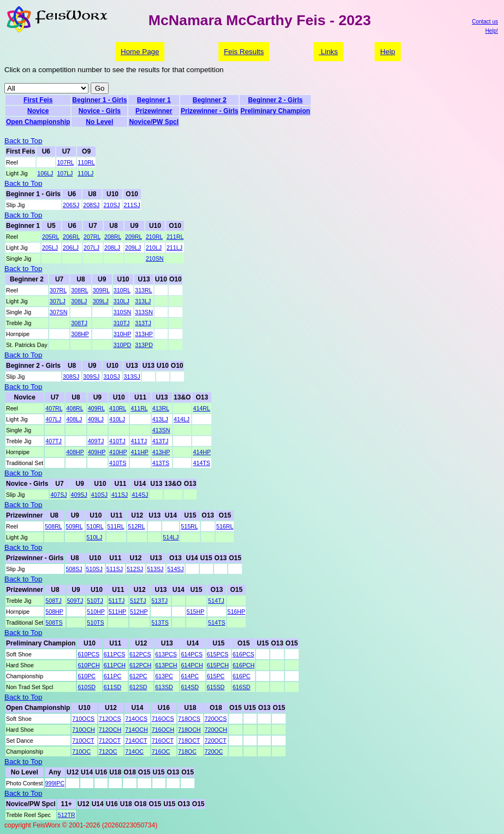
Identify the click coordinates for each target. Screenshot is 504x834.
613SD (164, 687)
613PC (164, 676)
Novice (38, 111)
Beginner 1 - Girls (99, 100)
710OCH (83, 730)
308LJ (79, 301)
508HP (54, 612)
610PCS (88, 654)
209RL (134, 237)
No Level (99, 122)
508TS (54, 622)
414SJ (140, 495)
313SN (144, 312)
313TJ (143, 323)
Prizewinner (154, 111)
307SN (59, 312)
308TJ (79, 323)
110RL (86, 162)
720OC (214, 751)
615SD (216, 687)
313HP (144, 334)
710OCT (83, 741)
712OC (108, 751)
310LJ (121, 301)
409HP (97, 452)
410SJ (99, 495)
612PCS (140, 654)
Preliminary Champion (275, 111)
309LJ (101, 301)
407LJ (53, 419)
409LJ (96, 419)
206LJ (71, 248)
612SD (138, 687)
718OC (187, 751)
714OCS (136, 719)
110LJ (85, 173)
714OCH (136, 730)
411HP (139, 452)
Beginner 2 (210, 100)
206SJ (71, 205)
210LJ (154, 248)
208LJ (112, 248)
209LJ (133, 248)
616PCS (244, 654)
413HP (161, 452)
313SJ (132, 377)
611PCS (115, 654)
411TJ (139, 441)
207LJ (91, 248)
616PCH (244, 665)
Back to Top (23, 141)
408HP (75, 452)
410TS (118, 463)
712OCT (110, 741)
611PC (113, 676)
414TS (201, 463)
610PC (87, 676)
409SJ (79, 495)
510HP (96, 612)
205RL (51, 237)
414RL (201, 408)
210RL (154, 237)
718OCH (189, 730)
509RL (74, 526)
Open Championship (38, 122)
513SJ (155, 569)
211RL (175, 237)
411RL (139, 408)
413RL (161, 408)
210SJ (111, 205)
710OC (81, 751)
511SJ (115, 569)
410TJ (117, 441)
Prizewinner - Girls (209, 111)
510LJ (94, 537)
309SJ (91, 377)
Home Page (140, 52)
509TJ (75, 601)
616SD (242, 687)
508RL (53, 526)
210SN (155, 259)
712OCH (110, 730)
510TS (95, 622)
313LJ (143, 301)
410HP (118, 452)
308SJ (71, 377)
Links (328, 52)
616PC (242, 676)
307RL (58, 290)
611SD (113, 687)
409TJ (96, 441)
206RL (71, 237)
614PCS (192, 654)
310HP (122, 334)
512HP (139, 612)
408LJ (74, 419)
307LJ (58, 301)
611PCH (115, 665)
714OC (134, 751)
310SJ (111, 377)
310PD (123, 345)
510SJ (94, 569)
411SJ (120, 495)
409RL (96, 408)
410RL (118, 408)
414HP (202, 452)
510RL (95, 526)
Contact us (485, 22)
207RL (92, 237)
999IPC (55, 783)
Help (387, 52)
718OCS (189, 719)
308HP (80, 334)
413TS (161, 463)
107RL (65, 162)
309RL (101, 290)
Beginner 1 (154, 100)
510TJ (95, 601)
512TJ (138, 601)
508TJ (54, 601)
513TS (160, 622)
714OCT (136, 741)
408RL (75, 408)
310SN (123, 312)
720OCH (216, 730)
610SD (87, 687)
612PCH (140, 665)
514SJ (175, 569)
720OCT (216, 741)
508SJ (74, 569)
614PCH (192, 665)
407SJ (58, 495)
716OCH (163, 730)
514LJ (171, 537)
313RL (143, 290)
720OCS (216, 719)
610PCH (88, 665)
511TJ (117, 601)
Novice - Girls (100, 111)
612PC (138, 676)
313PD (144, 345)
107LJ (65, 173)
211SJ (132, 205)
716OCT (163, 741)
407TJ (54, 441)
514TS (217, 622)
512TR (67, 815)
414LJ (182, 419)
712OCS (110, 719)
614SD (190, 687)
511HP (117, 612)
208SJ (91, 205)
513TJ (159, 601)
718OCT (189, 741)
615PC (216, 676)
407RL (54, 408)
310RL (122, 290)
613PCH (166, 665)
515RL (189, 526)
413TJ (161, 441)
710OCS (83, 719)
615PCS (218, 654)
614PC (190, 676)
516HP (237, 612)
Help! (492, 31)
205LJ (50, 248)
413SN (161, 430)
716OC (161, 751)
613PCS (166, 654)
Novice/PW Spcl (154, 122)
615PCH (218, 665)
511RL (115, 526)
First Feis (38, 100)
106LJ (45, 173)
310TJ (122, 323)
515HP (195, 612)
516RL (225, 526)
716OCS (163, 719)
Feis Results (244, 52)
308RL (79, 290)
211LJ (174, 248)
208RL (113, 237)
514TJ (216, 601)
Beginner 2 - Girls (275, 100)
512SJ (135, 569)
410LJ (117, 419)
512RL (136, 526)
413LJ (160, 419)
